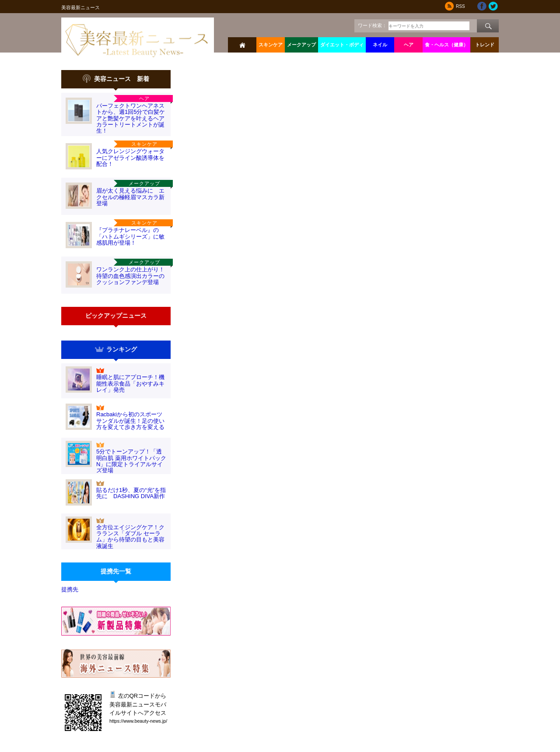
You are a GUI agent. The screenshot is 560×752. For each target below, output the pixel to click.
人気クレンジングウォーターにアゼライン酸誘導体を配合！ (130, 158)
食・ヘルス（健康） (446, 45)
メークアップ (301, 45)
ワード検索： (372, 25)
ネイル (380, 45)
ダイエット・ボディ (342, 45)
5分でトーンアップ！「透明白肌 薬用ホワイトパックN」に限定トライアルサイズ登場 (131, 461)
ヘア (409, 45)
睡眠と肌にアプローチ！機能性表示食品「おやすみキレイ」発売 (130, 383)
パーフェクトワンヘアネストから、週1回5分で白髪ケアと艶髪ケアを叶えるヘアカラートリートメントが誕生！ (131, 118)
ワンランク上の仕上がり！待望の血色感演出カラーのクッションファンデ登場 (130, 276)
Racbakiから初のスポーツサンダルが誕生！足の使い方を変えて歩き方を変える (130, 421)
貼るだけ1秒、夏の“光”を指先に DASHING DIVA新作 (131, 493)
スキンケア (271, 45)
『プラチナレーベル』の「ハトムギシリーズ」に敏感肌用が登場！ (130, 236)
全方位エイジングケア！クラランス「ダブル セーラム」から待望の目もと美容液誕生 (130, 537)
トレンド (485, 45)
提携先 (70, 589)
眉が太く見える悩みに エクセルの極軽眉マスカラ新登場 (130, 197)
